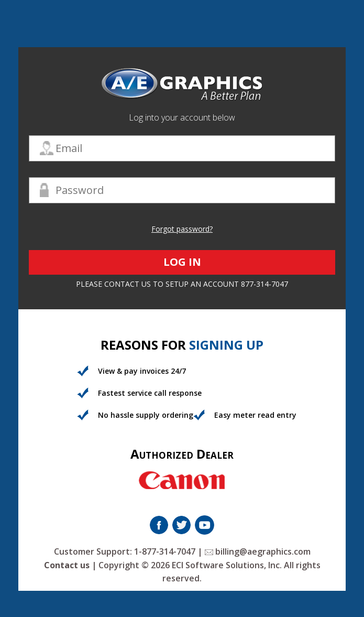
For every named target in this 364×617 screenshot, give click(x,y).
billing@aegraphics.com (258, 551)
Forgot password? (182, 229)
